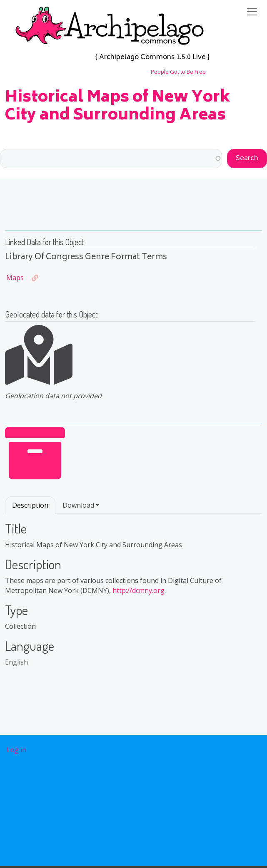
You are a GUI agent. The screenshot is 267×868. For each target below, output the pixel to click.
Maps (15, 278)
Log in (16, 750)
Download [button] (78, 505)
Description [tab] (30, 505)
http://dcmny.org (138, 590)
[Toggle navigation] (252, 12)
